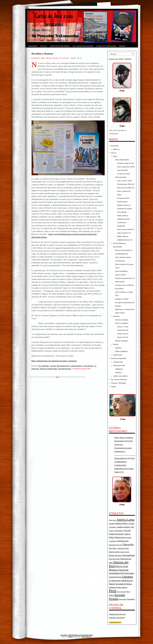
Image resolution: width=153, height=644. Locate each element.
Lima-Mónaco (88, 366)
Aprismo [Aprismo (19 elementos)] (131, 524)
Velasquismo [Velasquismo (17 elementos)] (131, 599)
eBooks (122, 46)
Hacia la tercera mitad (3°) (126, 188)
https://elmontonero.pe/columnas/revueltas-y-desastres (54, 361)
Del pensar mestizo (123, 198)
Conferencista (118, 355)
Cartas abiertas (122, 212)
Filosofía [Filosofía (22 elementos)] (118, 555)
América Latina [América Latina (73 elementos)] (125, 520)
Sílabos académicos (121, 351)
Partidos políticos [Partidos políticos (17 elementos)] (122, 587)
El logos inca (119, 444)
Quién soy (116, 149)
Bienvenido (33, 46)
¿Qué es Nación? (121, 275)
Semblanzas (119, 369)
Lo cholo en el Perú (123, 174)
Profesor (116, 344)
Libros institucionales (122, 160)
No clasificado (44, 366)
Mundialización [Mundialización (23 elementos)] (127, 581)
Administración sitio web (117, 614)
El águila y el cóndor (122, 299)
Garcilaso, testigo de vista (126, 163)
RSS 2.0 (58, 377)
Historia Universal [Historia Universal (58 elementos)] (119, 570)
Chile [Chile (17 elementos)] (132, 527)
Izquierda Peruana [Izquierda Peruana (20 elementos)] (115, 577)
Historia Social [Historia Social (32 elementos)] (122, 566)
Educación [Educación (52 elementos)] (128, 544)
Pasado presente (122, 202)
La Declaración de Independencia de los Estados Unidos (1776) (124, 469)
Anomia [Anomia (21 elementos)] (112, 523)
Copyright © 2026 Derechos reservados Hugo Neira (77, 635)
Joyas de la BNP (122, 170)
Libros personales (121, 177)
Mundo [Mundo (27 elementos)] (112, 584)
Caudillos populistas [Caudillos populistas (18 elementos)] (123, 527)
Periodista (116, 316)
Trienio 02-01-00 (123, 337)
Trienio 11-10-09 (123, 327)
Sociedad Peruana (64, 369)
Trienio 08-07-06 (123, 330)
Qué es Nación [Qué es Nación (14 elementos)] (121, 592)
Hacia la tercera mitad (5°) (126, 229)
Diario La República (122, 323)
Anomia (53, 366)
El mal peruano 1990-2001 (126, 184)
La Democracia (120, 261)
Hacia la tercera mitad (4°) (124, 250)
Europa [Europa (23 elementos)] (112, 555)
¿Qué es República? (122, 271)
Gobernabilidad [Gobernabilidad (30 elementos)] (128, 555)
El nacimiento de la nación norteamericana (125, 451)
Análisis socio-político (120, 376)
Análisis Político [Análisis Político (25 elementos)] (121, 523)
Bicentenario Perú (63, 366)
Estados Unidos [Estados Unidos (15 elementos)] (125, 552)
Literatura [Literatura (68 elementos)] (127, 577)
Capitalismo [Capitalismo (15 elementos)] (113, 527)
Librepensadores (76, 366)
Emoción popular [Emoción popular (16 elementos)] (114, 552)
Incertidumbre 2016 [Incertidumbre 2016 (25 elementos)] (117, 573)
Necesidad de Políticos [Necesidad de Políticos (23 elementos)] (124, 584)
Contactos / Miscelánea (106, 46)
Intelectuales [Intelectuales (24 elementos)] (129, 573)
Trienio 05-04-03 (123, 334)
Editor (115, 156)
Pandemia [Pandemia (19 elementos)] (112, 587)
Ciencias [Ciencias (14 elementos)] (112, 531)
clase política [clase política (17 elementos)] (119, 531)
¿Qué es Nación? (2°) (124, 233)
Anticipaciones (118, 362)
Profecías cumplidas (122, 320)
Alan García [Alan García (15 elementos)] (113, 520)
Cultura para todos (119, 365)
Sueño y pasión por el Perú (126, 167)
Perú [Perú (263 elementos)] (113, 591)
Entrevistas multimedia (60, 46)
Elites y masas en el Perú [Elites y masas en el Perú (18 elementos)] (121, 548)
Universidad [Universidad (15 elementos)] (122, 599)
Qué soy (44, 46)
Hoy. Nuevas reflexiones (83, 46)
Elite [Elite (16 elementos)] (110, 548)
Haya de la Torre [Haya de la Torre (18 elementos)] (114, 559)
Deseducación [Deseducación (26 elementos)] (123, 541)
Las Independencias (122, 254)
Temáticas (118, 348)
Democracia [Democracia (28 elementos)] (120, 537)
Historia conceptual (121, 341)
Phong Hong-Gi (86, 637)
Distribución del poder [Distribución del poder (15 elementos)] (116, 545)
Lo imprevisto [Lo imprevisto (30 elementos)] (115, 580)
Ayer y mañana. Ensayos (123, 257)
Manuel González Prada (49, 369)
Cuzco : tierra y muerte (125, 181)
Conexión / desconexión (117, 618)
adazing (70, 637)
